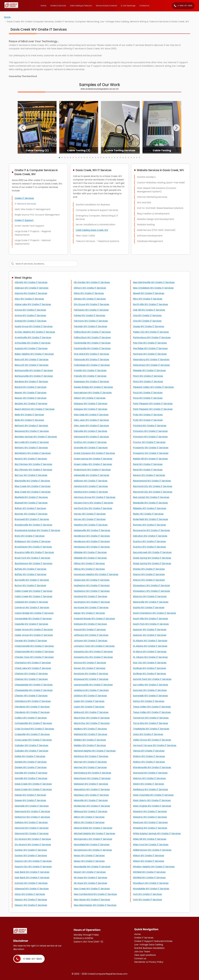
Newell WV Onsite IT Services (149, 293)
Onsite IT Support (24, 220)
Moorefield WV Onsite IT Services (92, 845)
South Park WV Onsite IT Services (151, 624)
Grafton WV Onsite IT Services (90, 442)
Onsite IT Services (24, 198)
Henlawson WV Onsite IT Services (92, 547)
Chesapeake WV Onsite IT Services (34, 685)
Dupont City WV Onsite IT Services (33, 861)
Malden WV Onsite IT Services (90, 740)
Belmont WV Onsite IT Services (31, 426)
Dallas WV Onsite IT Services (30, 756)
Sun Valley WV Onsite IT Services (150, 685)
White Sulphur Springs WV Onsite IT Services (157, 833)
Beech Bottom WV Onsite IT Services (35, 409)
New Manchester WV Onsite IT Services (95, 905)
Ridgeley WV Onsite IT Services (150, 508)
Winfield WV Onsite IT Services (149, 872)
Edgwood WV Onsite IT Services (32, 889)
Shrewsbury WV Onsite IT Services (151, 585)
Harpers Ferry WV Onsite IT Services (93, 503)
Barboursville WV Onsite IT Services (34, 370)
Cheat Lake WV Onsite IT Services (33, 668)
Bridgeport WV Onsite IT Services (33, 541)
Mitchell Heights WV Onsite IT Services (94, 833)
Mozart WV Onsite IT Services (90, 872)
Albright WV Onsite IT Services (31, 282)
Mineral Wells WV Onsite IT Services (93, 828)
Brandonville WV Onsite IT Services (33, 525)
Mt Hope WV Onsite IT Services (90, 878)
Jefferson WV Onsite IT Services (91, 635)
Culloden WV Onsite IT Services (31, 745)
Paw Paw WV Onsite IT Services (150, 343)
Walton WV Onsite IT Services (149, 756)
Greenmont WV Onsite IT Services (92, 470)
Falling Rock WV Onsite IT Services (92, 332)
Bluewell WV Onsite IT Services (31, 503)
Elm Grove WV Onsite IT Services (91, 304)
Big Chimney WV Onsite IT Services (33, 464)
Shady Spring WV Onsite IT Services (152, 558)
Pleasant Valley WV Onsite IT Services (153, 387)
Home (44, 6)
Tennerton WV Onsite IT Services (151, 718)
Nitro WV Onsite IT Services (148, 299)
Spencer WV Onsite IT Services (150, 630)
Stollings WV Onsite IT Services (149, 668)
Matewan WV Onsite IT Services (91, 784)
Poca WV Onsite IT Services (148, 393)
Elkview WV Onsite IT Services (90, 299)
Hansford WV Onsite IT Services (91, 486)
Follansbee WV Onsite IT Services (92, 365)
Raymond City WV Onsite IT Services (153, 486)
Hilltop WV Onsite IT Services (89, 563)
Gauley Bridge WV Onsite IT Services (93, 387)
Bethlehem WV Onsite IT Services (33, 453)
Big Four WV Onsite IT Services (31, 475)
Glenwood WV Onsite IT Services (91, 437)
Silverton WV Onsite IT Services (150, 596)
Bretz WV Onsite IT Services (30, 536)
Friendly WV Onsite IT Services (90, 376)
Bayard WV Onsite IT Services (31, 387)
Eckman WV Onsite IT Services (31, 883)
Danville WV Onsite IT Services (31, 773)
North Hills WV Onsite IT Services (150, 304)
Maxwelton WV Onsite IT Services (92, 789)
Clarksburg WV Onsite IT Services (33, 701)
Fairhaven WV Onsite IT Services (91, 310)
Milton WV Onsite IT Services (89, 817)
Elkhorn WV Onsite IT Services (90, 288)
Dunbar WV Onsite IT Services (31, 850)
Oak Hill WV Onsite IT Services (149, 310)
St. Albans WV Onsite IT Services (150, 657)
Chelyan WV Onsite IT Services (31, 674)
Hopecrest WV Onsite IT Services (92, 580)
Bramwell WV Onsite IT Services (32, 519)
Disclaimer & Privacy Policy (149, 962)
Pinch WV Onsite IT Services (148, 376)
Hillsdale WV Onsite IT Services (90, 552)
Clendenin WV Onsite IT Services (32, 707)
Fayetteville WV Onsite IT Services (92, 343)
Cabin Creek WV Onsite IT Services (33, 591)
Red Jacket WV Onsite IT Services (151, 497)
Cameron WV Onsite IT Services (32, 607)
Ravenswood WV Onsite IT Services (152, 481)
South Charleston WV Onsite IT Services (154, 613)
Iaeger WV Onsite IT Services (89, 613)
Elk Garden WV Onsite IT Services (92, 282)
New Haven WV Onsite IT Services (92, 900)
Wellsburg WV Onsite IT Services (150, 789)
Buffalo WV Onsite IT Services (30, 569)
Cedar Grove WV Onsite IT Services (34, 630)
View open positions (145, 955)
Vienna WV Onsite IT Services (149, 751)
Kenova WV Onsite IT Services (90, 663)
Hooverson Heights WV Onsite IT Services (96, 574)
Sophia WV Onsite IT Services (149, 607)
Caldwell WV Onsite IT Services (31, 602)
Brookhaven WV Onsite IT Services (33, 547)
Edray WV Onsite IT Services (30, 894)
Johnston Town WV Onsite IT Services (94, 646)
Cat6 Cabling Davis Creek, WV (92, 230)
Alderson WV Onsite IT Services (32, 288)
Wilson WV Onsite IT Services (148, 856)
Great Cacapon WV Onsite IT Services (94, 453)
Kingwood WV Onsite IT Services (91, 679)
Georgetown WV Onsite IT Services (93, 393)
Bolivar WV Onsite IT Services (30, 508)
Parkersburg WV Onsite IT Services (152, 337)
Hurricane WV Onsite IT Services (91, 607)
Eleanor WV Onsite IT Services (31, 900)
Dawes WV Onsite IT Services (30, 795)
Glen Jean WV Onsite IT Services (91, 420)
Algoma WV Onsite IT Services (31, 293)
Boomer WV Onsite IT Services (31, 514)
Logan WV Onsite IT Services (89, 701)
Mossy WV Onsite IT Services (89, 856)
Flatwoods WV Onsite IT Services (91, 359)
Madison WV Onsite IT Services (90, 729)
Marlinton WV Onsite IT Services (91, 756)
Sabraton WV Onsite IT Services (150, 536)
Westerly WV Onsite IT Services (150, 811)
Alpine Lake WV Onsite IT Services (33, 304)
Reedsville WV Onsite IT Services (150, 503)
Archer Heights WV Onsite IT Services (35, 332)
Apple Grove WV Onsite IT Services (34, 326)
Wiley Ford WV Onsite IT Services (151, 845)
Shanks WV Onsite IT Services (149, 569)
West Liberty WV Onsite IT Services (152, 800)
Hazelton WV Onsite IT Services (91, 525)
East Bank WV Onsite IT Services (32, 872)
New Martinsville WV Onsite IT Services (154, 282)
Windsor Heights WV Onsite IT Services (154, 867)
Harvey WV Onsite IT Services (90, 514)
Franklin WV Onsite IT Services (90, 370)
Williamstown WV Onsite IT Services (152, 850)
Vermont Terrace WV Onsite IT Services (155, 745)
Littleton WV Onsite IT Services (90, 696)
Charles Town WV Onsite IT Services (34, 657)
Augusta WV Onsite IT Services (31, 348)
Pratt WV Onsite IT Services (148, 415)
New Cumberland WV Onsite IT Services (95, 894)
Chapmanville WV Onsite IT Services (34, 646)
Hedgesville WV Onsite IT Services (92, 530)
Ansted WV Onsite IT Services (31, 321)
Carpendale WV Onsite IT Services (33, 619)
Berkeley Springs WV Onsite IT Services (36, 437)
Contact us (140, 958)
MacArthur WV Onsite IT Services (92, 718)
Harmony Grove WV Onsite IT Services (95, 497)
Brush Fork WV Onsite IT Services (32, 558)
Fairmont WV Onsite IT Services (91, 321)
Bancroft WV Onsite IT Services (32, 359)
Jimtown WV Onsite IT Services (91, 641)
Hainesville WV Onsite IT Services (91, 475)
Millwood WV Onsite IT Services (91, 811)
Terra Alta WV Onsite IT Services (150, 723)
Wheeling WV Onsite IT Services (150, 828)
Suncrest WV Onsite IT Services (150, 690)
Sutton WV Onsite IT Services (149, 701)
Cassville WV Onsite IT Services (31, 624)
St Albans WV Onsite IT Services (150, 641)
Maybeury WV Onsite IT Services (91, 795)
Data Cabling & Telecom (81, 6)
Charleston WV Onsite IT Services (33, 663)
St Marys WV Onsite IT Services (150, 652)
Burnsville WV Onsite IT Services (32, 580)
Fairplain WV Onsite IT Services (90, 326)
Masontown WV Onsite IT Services (92, 778)
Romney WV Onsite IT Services (149, 525)
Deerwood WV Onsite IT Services (32, 811)
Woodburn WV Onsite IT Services (151, 883)
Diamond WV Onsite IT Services (32, 828)
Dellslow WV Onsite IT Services (31, 822)
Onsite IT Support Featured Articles (153, 941)
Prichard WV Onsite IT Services (150, 426)
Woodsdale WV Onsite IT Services (151, 889)
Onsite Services (58, 6)
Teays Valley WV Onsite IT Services (152, 707)
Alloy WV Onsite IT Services (29, 299)
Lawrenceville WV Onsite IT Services (93, 685)
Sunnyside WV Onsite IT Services (150, 696)
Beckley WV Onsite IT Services (31, 404)
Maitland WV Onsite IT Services (91, 734)
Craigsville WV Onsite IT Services (32, 734)
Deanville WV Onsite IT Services (32, 806)
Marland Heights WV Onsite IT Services (95, 751)
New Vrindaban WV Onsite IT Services (153, 288)
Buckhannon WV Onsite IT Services (33, 563)
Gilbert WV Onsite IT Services (90, 398)
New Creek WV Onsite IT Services (92, 889)
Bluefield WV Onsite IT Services (31, 497)
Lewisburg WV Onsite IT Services (91, 690)
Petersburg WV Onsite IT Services (151, 359)
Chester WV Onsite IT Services (31, 696)
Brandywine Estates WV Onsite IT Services (37, 530)
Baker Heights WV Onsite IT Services (34, 354)
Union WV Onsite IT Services (148, 734)
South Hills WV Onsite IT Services (150, 619)
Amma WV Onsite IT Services (30, 310)
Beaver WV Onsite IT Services (31, 393)
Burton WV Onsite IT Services (30, 585)
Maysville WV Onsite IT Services (91, 800)
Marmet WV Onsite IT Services (90, 762)
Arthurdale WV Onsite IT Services (33, 343)
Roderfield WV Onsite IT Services (150, 519)
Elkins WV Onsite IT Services (89, 293)
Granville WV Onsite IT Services (91, 448)
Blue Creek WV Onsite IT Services (33, 486)
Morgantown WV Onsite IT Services (93, 850)
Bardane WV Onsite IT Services (31, 382)
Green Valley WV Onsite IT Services (93, 464)
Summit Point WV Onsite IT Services (152, 679)
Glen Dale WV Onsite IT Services (91, 415)
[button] (23, 128)
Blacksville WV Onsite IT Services (32, 481)
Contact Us (144, 6)
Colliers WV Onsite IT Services (31, 718)
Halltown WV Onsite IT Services (91, 481)
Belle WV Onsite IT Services (29, 415)
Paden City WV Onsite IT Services (151, 332)
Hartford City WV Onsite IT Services (93, 508)
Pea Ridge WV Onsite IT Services (150, 348)
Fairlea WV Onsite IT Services (89, 315)
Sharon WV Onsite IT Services (149, 574)
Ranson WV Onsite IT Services (149, 475)
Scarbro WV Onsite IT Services (149, 541)
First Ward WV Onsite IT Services (91, 354)
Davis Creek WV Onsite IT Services (33, 784)
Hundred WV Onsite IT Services (90, 596)
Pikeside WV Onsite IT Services (149, 370)
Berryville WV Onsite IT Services (32, 442)
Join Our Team (142, 952)
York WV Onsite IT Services (147, 894)
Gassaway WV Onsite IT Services (91, 382)
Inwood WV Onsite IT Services (90, 630)
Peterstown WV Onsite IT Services (151, 365)
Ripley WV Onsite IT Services (148, 514)
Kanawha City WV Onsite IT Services (93, 652)
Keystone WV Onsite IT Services (91, 674)
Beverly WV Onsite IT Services (31, 459)
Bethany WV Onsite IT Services (31, 448)
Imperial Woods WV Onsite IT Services (94, 619)
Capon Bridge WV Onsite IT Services (34, 613)
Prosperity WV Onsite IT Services (151, 448)
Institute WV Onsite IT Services (90, 624)
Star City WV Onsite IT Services (150, 663)
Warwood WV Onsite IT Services (150, 773)
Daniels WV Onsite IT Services (31, 762)
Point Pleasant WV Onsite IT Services (153, 404)
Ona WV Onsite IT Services (147, 315)
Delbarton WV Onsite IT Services (32, 817)
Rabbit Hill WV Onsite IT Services (150, 459)
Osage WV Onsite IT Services (148, 326)
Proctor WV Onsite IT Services (149, 442)
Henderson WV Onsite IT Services (92, 536)
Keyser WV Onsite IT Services (90, 668)
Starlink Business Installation (149, 948)
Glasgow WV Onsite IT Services (91, 404)
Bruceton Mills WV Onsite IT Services (34, 552)
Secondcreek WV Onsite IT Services (152, 552)
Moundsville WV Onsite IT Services (92, 867)
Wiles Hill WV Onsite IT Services (150, 839)
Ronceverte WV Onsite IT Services (151, 530)
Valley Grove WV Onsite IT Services (152, 740)
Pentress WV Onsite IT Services (150, 354)
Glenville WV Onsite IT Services (90, 431)
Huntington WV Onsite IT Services (92, 602)
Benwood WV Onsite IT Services (32, 431)
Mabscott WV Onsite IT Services (91, 712)
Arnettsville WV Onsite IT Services (33, 337)
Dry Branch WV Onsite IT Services (33, 839)
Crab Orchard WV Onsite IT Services (34, 729)
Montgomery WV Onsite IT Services (93, 839)
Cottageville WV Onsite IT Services (33, 723)
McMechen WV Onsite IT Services (92, 806)
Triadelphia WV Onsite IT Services (151, 729)
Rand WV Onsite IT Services (148, 464)
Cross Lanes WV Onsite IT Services (33, 740)
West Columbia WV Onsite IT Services (153, 795)
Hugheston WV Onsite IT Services (92, 585)
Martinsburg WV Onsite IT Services (92, 773)
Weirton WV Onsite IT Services (149, 778)
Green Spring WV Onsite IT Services (93, 459)
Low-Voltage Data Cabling (149, 945)
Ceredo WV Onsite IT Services (31, 641)
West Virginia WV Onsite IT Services (152, 806)
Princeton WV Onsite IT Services (150, 431)
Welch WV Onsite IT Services (148, 784)
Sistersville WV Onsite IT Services (151, 602)
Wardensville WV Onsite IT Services (152, 767)
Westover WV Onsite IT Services (150, 822)
